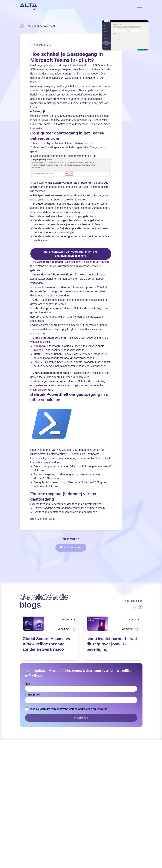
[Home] (28, 7)
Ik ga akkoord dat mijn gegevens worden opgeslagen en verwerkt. (69, 709)
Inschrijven (81, 718)
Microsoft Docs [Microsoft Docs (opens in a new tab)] (46, 519)
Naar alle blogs (134, 601)
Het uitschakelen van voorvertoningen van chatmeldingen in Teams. (71, 254)
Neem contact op (71, 547)
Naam (29, 684)
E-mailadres (33, 695)
